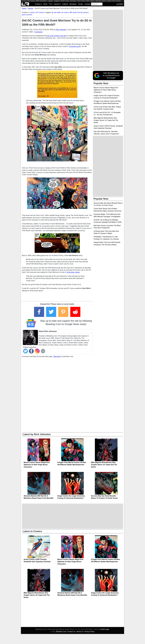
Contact (87, 4)
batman (92, 1)
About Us (80, 632)
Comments (39, 32)
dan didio (57, 12)
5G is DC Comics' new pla (56, 36)
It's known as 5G (75, 46)
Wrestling (73, 4)
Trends (80, 4)
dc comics (65, 12)
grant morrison (27, 15)
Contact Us (71, 632)
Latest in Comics (32, 531)
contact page (104, 629)
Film (45, 4)
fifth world (73, 12)
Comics (38, 4)
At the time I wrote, (73, 272)
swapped (57, 1)
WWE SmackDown (41, 1)
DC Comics (40, 12)
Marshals (98, 1)
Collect (65, 4)
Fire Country (31, 1)
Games (57, 4)
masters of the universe (114, 1)
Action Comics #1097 (83, 1)
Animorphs (73, 1)
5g (52, 12)
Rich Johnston (61, 30)
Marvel (104, 1)
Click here (57, 356)
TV (51, 4)
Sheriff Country (65, 1)
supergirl (50, 1)
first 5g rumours (83, 12)
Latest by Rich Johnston (37, 434)
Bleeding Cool (61, 632)
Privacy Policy (90, 632)
